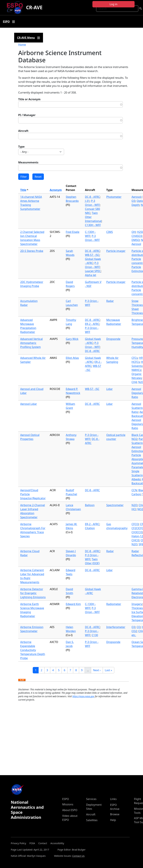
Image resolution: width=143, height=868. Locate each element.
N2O (134, 505)
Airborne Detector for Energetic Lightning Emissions (33, 593)
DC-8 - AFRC (92, 197)
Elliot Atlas (72, 358)
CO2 (134, 631)
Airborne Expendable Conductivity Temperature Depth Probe (33, 650)
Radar (110, 301)
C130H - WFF (93, 225)
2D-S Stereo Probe (32, 251)
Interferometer (116, 627)
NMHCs (136, 370)
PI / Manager (27, 115)
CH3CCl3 (137, 532)
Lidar (109, 389)
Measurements (28, 162)
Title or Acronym (29, 99)
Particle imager (116, 251)
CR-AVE (34, 7)
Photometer (114, 197)
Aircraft (23, 131)
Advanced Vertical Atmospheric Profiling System (31, 343)
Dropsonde (113, 339)
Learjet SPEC (93, 271)
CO (138, 627)
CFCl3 (135, 524)
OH (134, 232)
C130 (95, 635)
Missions (68, 804)
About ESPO (70, 810)
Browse (115, 814)
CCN (134, 490)
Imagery (137, 604)
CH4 (134, 382)
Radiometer (114, 604)
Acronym (56, 190)
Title (25, 190)
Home (22, 44)
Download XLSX (22, 680)
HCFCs (136, 362)
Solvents (137, 366)
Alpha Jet (91, 275)
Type (21, 147)
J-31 (87, 201)
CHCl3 (135, 540)
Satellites (92, 820)
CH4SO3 (137, 236)
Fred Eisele (73, 232)
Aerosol (136, 197)
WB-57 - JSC (92, 255)
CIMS (110, 232)
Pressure (137, 339)
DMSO (135, 240)
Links (113, 799)
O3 (133, 201)
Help (113, 820)
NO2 (134, 439)
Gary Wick (72, 339)
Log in (113, 4)
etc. (134, 635)
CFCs (135, 358)
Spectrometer (115, 505)
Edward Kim (73, 604)
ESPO (66, 799)
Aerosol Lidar (29, 404)
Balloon (90, 505)
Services (91, 799)
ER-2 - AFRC (92, 324)
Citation (90, 528)
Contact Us (78, 856)
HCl (134, 509)
